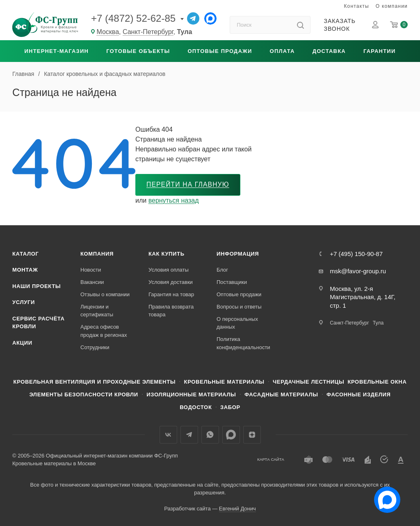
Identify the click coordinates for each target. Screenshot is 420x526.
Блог (222, 270)
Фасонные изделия (358, 395)
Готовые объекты (138, 51)
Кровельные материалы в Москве (54, 464)
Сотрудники (95, 347)
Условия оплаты (169, 270)
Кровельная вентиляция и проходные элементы (95, 382)
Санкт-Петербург (148, 32)
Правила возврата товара (171, 311)
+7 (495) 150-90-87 (356, 254)
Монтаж (25, 270)
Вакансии (92, 282)
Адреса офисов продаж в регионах (104, 331)
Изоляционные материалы (191, 395)
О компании (392, 6)
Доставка (329, 51)
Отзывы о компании (105, 294)
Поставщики (232, 282)
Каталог (26, 254)
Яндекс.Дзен (252, 435)
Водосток (196, 408)
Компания (97, 254)
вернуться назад (174, 200)
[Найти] (300, 25)
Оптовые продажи (220, 51)
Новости (91, 270)
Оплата (282, 51)
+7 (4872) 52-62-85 (133, 18)
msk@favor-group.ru (358, 271)
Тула (378, 323)
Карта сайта (271, 460)
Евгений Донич (237, 509)
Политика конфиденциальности (243, 343)
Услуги (24, 302)
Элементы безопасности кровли (83, 395)
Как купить (167, 254)
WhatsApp (210, 435)
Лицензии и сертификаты (97, 311)
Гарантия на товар (171, 294)
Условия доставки (171, 282)
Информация (238, 254)
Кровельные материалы (224, 382)
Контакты (356, 6)
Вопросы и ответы (239, 307)
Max (231, 435)
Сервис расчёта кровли (39, 323)
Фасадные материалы (281, 395)
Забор (230, 408)
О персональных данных (237, 323)
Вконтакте (168, 435)
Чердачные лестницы (308, 382)
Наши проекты (37, 286)
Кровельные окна (377, 382)
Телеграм (189, 435)
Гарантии (379, 51)
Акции (22, 343)
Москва (108, 32)
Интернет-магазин (57, 51)
